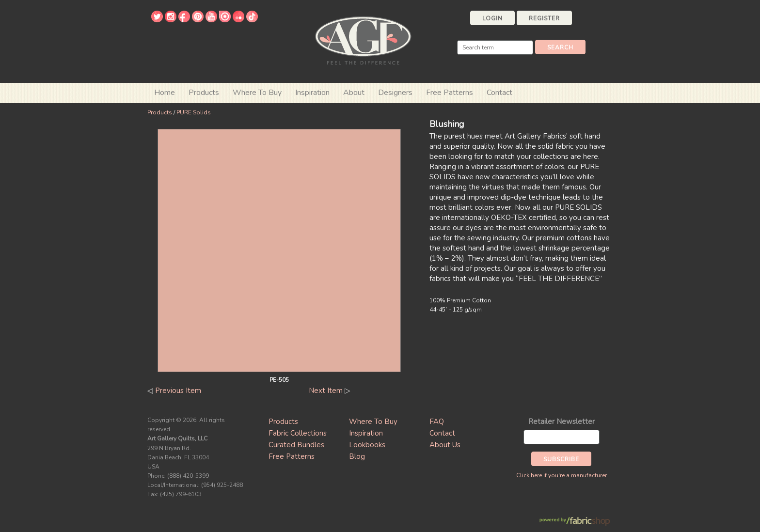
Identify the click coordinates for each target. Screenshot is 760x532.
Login (492, 18)
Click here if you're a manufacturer (562, 475)
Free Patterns (450, 93)
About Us (445, 445)
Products (160, 112)
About (354, 93)
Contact (499, 93)
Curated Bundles (296, 445)
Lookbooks (367, 445)
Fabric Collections (298, 433)
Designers (395, 93)
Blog (357, 456)
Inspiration (312, 93)
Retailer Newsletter (562, 422)
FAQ (437, 422)
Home (165, 93)
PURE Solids (194, 112)
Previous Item (178, 391)
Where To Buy (373, 422)
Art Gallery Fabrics (363, 39)
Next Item (326, 391)
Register (544, 18)
